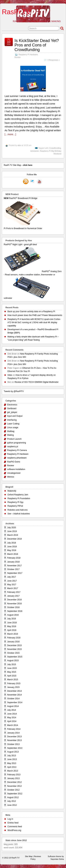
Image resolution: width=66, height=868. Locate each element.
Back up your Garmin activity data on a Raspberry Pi (31, 311)
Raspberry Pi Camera (17, 450)
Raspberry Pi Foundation (19, 498)
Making (10, 435)
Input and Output (15, 416)
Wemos (11, 477)
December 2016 (14, 600)
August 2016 (13, 615)
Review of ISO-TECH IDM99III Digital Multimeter (36, 382)
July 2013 (12, 756)
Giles (10, 375)
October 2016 (13, 607)
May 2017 (12, 585)
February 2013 (14, 775)
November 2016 (14, 604)
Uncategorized (14, 473)
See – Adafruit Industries (19, 514)
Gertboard (12, 408)
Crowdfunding (55, 148)
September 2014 (15, 702)
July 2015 (12, 664)
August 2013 (13, 752)
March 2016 (13, 634)
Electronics (12, 405)
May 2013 (12, 763)
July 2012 (12, 801)
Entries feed (13, 823)
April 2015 (12, 676)
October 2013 (13, 744)
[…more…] (10, 134)
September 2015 (15, 657)
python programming (17, 443)
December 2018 (14, 539)
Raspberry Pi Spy (15, 502)
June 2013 (12, 759)
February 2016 (14, 638)
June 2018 (12, 547)
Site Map (29, 856)
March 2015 (13, 680)
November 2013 (14, 740)
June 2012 (12, 805)
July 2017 (12, 577)
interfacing (12, 420)
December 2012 (14, 782)
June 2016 (12, 623)
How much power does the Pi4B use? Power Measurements (35, 315)
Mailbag (11, 431)
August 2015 (13, 661)
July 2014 (12, 710)
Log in (10, 819)
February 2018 (14, 558)
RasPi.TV (16, 12)
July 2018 (12, 543)
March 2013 (13, 771)
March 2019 (13, 535)
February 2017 (14, 592)
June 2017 (12, 581)
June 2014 (12, 714)
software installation (16, 469)
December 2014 (14, 691)
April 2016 (12, 630)
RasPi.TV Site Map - (18, 165)
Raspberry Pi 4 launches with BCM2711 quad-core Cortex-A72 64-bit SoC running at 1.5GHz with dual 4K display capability (34, 322)
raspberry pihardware (17, 458)
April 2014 (12, 721)
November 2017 (14, 566)
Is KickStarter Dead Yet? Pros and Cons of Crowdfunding (37, 45)
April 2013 (12, 767)
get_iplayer (12, 412)
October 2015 (13, 653)
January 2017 (13, 596)
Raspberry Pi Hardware (28, 54)
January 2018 (13, 562)
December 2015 (14, 645)
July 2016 (12, 619)
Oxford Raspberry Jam (18, 495)
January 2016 (13, 642)
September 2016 (15, 611)
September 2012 (15, 794)
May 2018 (12, 550)
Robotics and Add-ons (17, 510)
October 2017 (13, 569)
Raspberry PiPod (15, 506)
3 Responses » (54, 60)
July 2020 (12, 528)
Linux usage (13, 427)
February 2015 (14, 683)
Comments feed (15, 827)
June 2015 (12, 668)
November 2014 (14, 695)
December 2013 (14, 737)
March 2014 (13, 725)
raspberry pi (13, 447)
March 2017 (13, 588)
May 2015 (12, 672)
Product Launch (14, 439)
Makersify (12, 491)
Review (17, 57)
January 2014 (13, 733)
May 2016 (12, 626)
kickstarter (35, 151)
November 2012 (14, 786)
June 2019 (12, 531)
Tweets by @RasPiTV (14, 391)
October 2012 (13, 790)
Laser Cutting (13, 424)
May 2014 (12, 718)
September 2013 (15, 748)
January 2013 (13, 778)
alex (19, 145)
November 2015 (14, 649)
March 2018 (13, 554)
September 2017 (15, 573)
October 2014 (13, 699)
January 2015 (13, 687)
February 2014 (14, 729)
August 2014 (13, 706)
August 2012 (13, 797)
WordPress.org (14, 830)
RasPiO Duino (14, 462)
